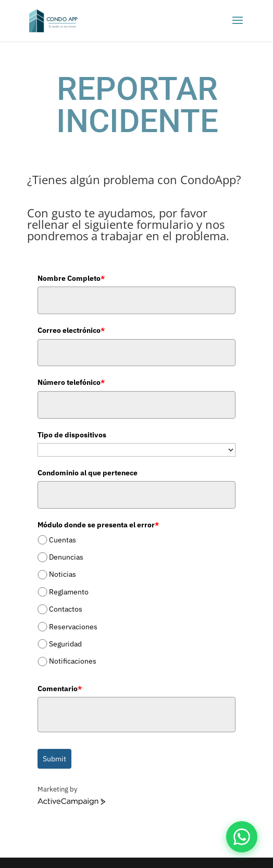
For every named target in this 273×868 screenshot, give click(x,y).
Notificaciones (73, 661)
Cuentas (63, 540)
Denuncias (66, 557)
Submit (54, 759)
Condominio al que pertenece (88, 473)
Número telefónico (71, 382)
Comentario (60, 689)
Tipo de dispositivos (72, 435)
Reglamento (69, 592)
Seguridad (65, 644)
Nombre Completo (71, 278)
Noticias (63, 575)
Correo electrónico (71, 330)
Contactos (66, 609)
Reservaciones (73, 627)
